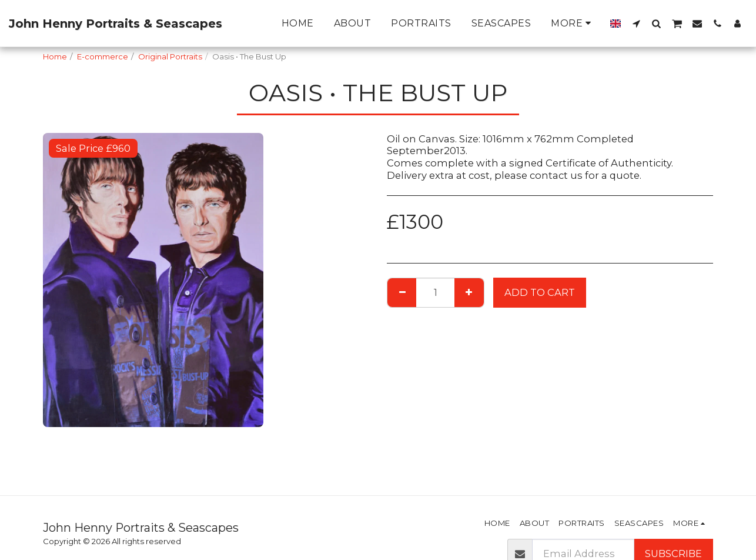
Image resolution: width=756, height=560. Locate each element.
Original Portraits (170, 56)
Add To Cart (540, 292)
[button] (636, 23)
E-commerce (103, 56)
